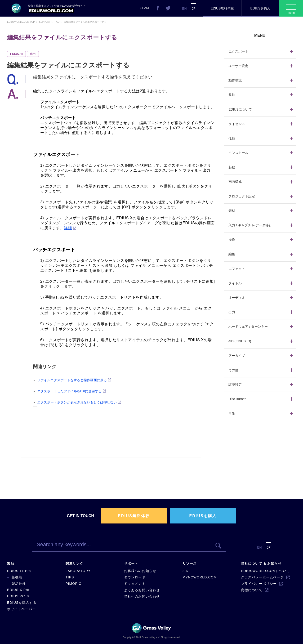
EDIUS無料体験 (222, 8)
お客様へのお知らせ (140, 571)
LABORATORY (78, 571)
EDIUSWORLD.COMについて (266, 571)
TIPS (70, 577)
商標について (252, 590)
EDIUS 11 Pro (19, 571)
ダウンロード (135, 577)
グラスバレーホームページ (262, 577)
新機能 (17, 577)
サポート (131, 563)
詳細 (68, 228)
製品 (11, 563)
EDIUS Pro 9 (18, 596)
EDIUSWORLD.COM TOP (21, 22)
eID (185, 571)
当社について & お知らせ (261, 563)
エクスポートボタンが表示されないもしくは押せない (77, 402)
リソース (190, 563)
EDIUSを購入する (22, 603)
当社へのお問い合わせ (142, 596)
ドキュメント (135, 584)
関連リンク (74, 563)
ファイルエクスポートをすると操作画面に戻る (72, 380)
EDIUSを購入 (261, 8)
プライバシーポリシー (259, 584)
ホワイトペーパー (21, 609)
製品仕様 (19, 584)
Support (45, 22)
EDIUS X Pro (18, 590)
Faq (57, 22)
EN (184, 9)
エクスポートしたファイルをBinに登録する (69, 391)
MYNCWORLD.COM (200, 577)
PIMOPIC (74, 584)
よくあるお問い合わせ (142, 590)
